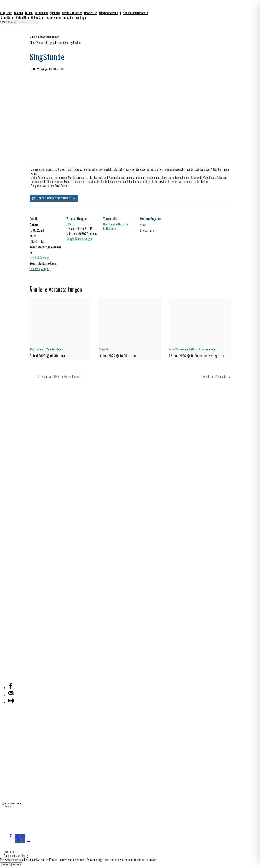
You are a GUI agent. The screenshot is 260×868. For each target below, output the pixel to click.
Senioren (35, 269)
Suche (3, 22)
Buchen (19, 13)
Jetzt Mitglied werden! (50, 829)
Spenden (55, 13)
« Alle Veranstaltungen (44, 37)
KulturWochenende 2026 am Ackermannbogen (193, 349)
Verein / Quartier (72, 13)
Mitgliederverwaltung (14, 677)
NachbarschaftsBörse (136, 13)
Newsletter (91, 13)
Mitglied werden (108, 13)
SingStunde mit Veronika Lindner (47, 349)
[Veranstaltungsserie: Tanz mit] (140, 355)
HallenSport (38, 18)
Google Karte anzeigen (79, 239)
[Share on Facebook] (11, 688)
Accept (17, 864)
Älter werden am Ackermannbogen (67, 18)
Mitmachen (41, 13)
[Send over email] (11, 695)
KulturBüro (23, 18)
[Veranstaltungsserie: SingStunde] (71, 355)
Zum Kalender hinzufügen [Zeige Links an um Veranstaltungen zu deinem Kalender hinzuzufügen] (54, 198)
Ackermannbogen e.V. (14, 657)
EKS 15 (70, 224)
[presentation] (60, 321)
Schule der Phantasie (215, 377)
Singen (45, 269)
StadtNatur (8, 18)
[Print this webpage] (11, 702)
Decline (6, 864)
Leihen (29, 13)
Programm (6, 13)
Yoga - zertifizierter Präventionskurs (61, 377)
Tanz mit (104, 349)
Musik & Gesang (39, 258)
